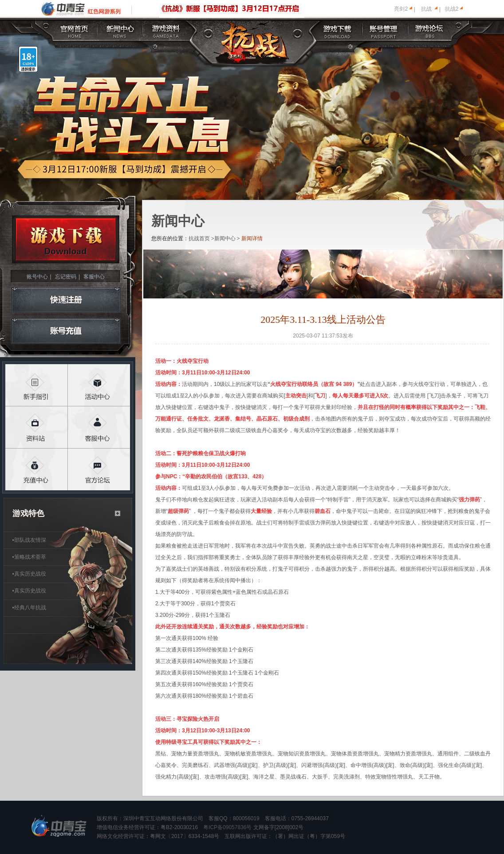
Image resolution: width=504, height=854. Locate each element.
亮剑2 (401, 9)
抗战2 (452, 9)
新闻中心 (225, 238)
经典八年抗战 (29, 608)
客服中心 (94, 277)
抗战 (426, 9)
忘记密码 (66, 277)
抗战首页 (199, 238)
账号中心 (37, 277)
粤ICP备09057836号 (227, 827)
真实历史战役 (29, 574)
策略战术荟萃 (29, 557)
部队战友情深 (29, 540)
